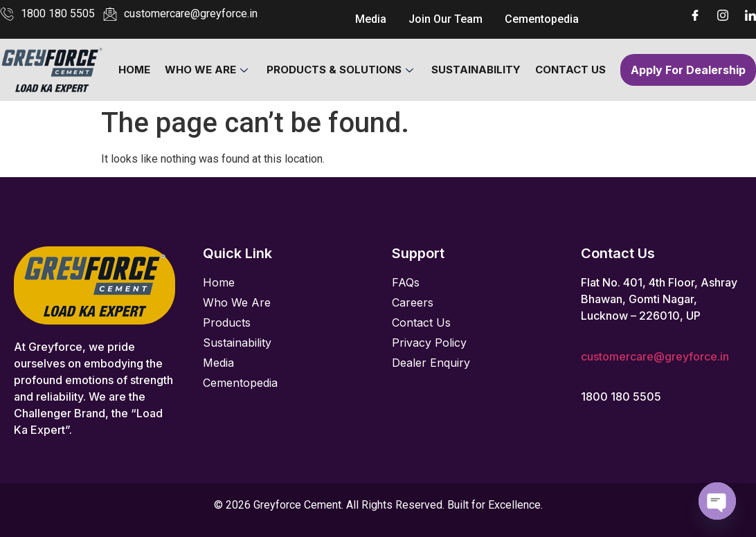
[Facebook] (695, 14)
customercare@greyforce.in (655, 356)
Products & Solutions (340, 70)
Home (136, 70)
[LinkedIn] (750, 14)
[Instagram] (723, 14)
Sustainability (476, 70)
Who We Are (207, 70)
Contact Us (570, 70)
